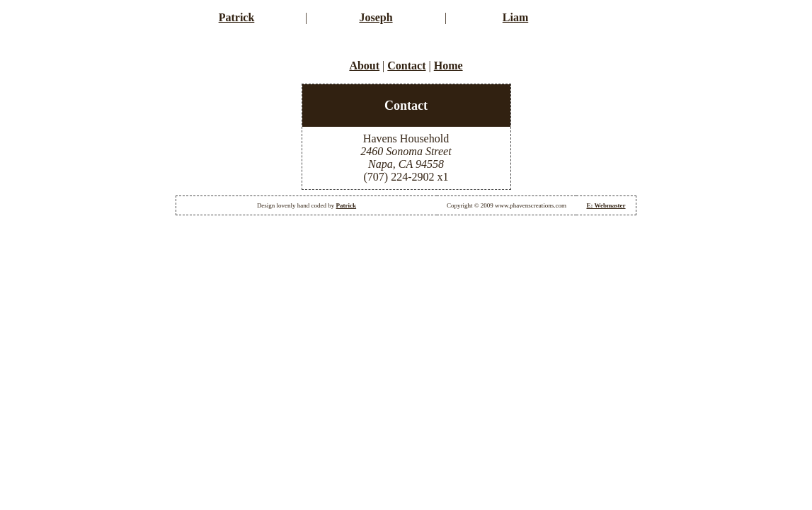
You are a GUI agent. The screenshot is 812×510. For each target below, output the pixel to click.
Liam (515, 17)
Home (448, 66)
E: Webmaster (606, 205)
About (364, 66)
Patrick (237, 17)
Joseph (376, 17)
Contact (406, 66)
